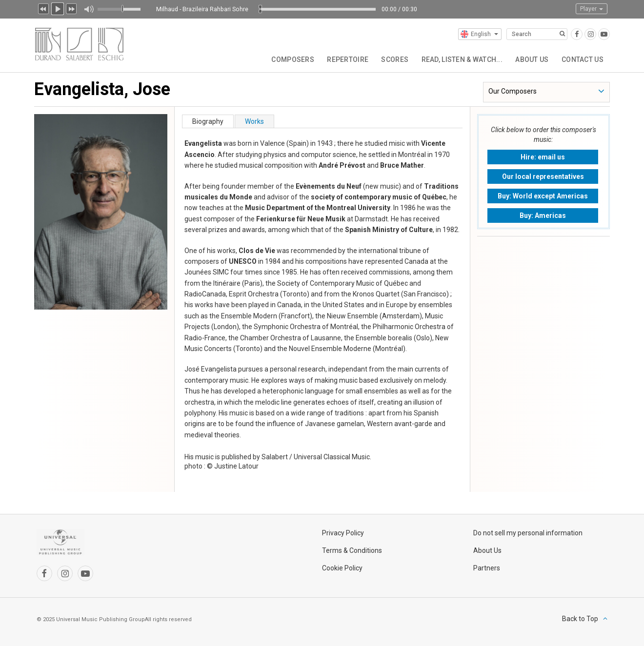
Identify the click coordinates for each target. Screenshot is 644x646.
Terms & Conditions (352, 550)
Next (72, 8)
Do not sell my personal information (528, 533)
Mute (89, 9)
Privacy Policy (343, 533)
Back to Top (580, 619)
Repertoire (340, 59)
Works (254, 121)
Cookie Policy (342, 568)
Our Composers (513, 91)
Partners (487, 568)
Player (592, 9)
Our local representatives (543, 176)
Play (58, 8)
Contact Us (582, 59)
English (479, 34)
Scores (389, 59)
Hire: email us (543, 157)
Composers (283, 59)
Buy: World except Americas (543, 196)
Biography (208, 121)
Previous (43, 8)
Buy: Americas (543, 215)
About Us (529, 59)
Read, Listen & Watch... (457, 59)
